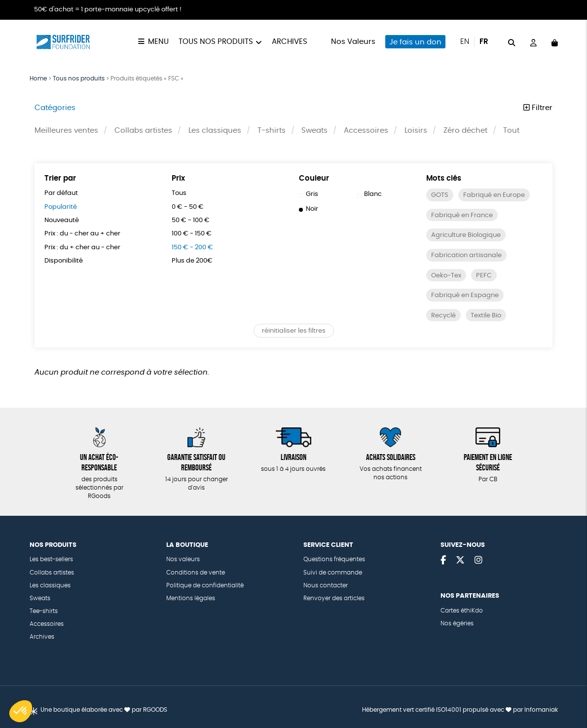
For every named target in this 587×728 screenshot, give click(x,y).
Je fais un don (415, 42)
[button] (21, 711)
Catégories (55, 108)
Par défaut (61, 193)
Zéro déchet (465, 131)
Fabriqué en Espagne (465, 295)
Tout (511, 131)
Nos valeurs (183, 559)
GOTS (440, 195)
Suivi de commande (333, 573)
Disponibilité (64, 261)
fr (484, 42)
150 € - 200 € (192, 248)
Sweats (314, 131)
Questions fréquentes (334, 559)
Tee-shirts (44, 611)
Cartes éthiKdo (462, 611)
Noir (309, 209)
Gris (309, 194)
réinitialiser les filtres (294, 331)
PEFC (484, 276)
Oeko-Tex (446, 276)
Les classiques (215, 131)
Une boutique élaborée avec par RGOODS (104, 710)
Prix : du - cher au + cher (82, 234)
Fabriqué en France (462, 215)
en (465, 42)
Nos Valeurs (353, 42)
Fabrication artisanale (466, 255)
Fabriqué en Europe (494, 195)
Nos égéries (457, 624)
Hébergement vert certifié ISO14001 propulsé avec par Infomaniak (460, 710)
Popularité (61, 207)
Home (38, 78)
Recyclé (443, 316)
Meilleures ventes (66, 131)
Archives (290, 42)
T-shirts (272, 131)
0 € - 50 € (188, 207)
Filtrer (538, 108)
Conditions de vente (196, 573)
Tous (179, 193)
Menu (158, 42)
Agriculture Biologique (466, 235)
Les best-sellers (51, 559)
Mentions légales (191, 598)
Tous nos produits (216, 42)
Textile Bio (486, 316)
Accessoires (366, 131)
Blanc (370, 194)
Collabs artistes (143, 131)
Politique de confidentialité (205, 586)
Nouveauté (62, 220)
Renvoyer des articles (334, 598)
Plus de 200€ (192, 261)
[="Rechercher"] (512, 42)
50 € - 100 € (191, 220)
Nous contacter (326, 586)
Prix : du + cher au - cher (82, 248)
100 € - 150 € (192, 234)
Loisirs (416, 131)
